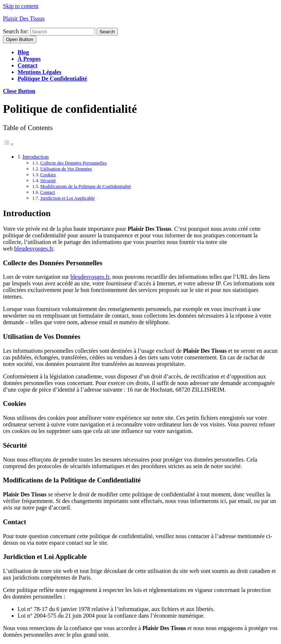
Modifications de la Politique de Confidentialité (86, 186)
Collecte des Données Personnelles (73, 163)
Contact (27, 65)
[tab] (20, 39)
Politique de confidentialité (52, 79)
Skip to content (21, 6)
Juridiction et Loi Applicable (68, 198)
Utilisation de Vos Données (66, 169)
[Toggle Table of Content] (8, 144)
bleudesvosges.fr (34, 249)
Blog (23, 52)
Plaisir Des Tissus (24, 18)
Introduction (36, 157)
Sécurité (48, 180)
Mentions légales (40, 72)
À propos (29, 59)
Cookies (48, 175)
